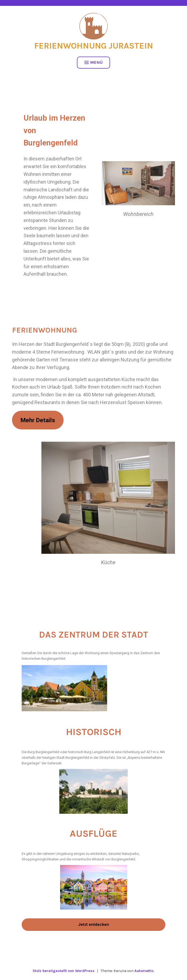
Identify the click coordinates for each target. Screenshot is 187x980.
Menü (94, 62)
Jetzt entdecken (93, 924)
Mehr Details (38, 420)
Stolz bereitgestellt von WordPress (64, 971)
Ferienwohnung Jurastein (94, 46)
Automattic (144, 971)
